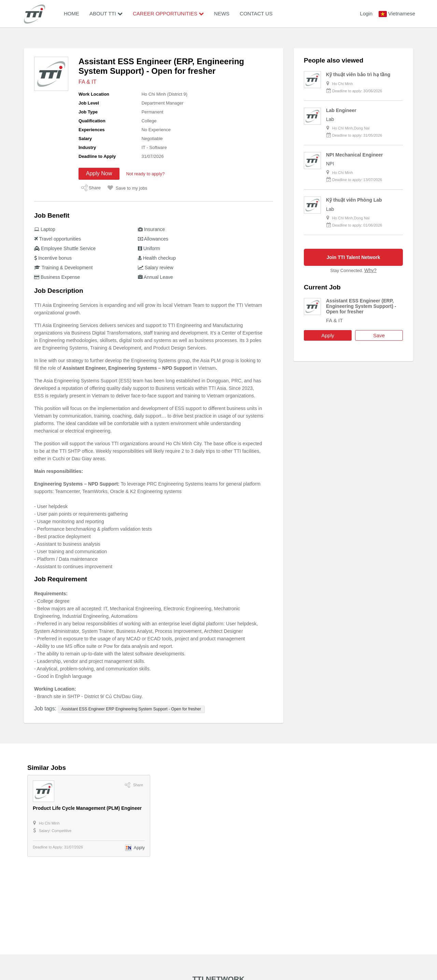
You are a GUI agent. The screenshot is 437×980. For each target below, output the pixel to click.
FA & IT (87, 82)
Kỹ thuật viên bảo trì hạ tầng (358, 74)
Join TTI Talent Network (354, 257)
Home (72, 13)
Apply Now (99, 173)
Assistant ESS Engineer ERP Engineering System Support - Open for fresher (131, 709)
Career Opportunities (168, 13)
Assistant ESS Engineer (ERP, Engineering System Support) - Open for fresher (361, 306)
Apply (328, 335)
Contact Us (256, 13)
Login (366, 13)
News (222, 13)
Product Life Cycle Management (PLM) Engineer (87, 808)
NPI (330, 164)
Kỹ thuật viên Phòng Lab (354, 200)
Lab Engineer (341, 110)
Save (379, 335)
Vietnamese (402, 13)
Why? (370, 270)
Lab (330, 119)
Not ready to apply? (145, 174)
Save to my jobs (128, 188)
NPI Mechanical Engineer (355, 155)
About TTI (106, 13)
